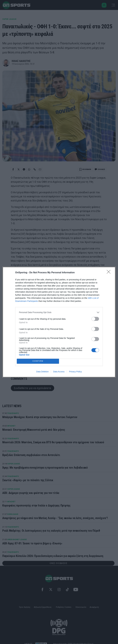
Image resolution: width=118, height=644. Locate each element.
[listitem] (59, 312)
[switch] (95, 319)
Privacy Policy (75, 372)
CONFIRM (38, 361)
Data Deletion (42, 372)
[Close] (110, 273)
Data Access (59, 372)
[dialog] (59, 322)
